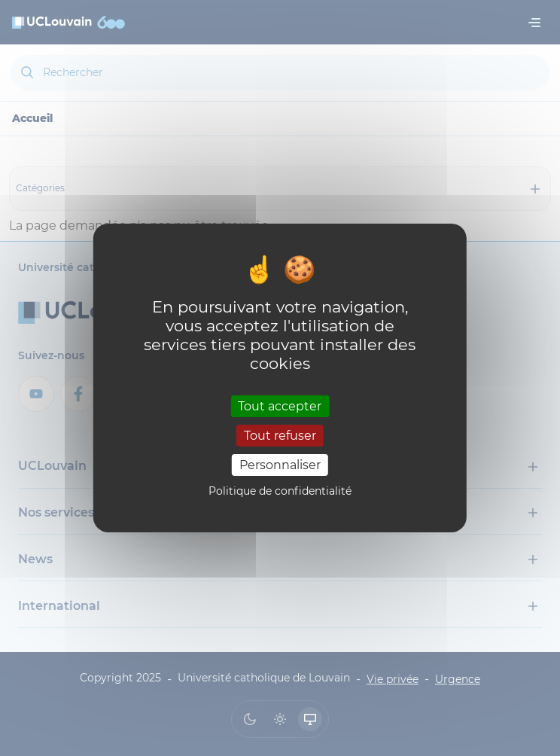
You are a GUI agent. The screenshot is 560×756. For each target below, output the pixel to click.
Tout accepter (280, 405)
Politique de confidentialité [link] (280, 491)
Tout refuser (280, 436)
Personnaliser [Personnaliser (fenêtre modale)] (280, 465)
